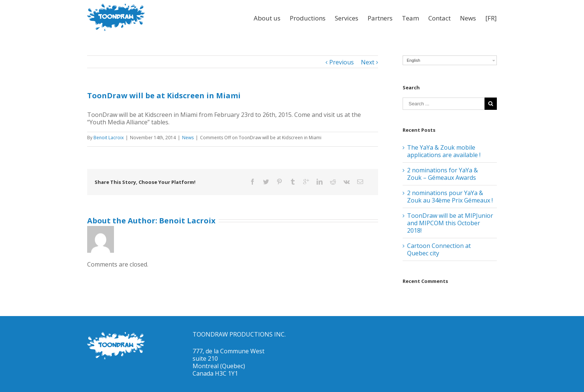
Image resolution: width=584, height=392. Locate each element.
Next (368, 62)
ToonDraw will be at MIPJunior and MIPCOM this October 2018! (450, 223)
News (468, 18)
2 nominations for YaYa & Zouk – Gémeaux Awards (442, 174)
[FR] (491, 18)
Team (410, 18)
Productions (308, 18)
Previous (342, 62)
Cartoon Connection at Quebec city (439, 249)
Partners (380, 18)
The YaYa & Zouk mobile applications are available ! (444, 151)
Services (347, 18)
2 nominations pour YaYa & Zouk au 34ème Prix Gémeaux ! (450, 197)
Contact (439, 18)
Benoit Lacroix (109, 138)
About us (267, 18)
